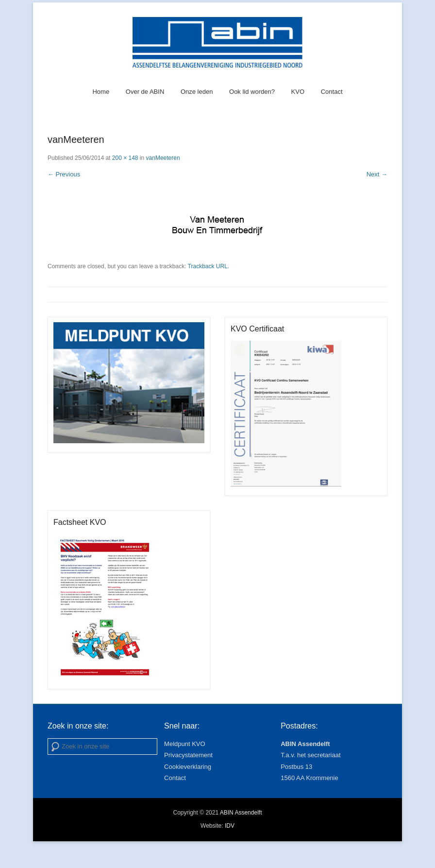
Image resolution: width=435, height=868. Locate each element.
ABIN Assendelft (241, 813)
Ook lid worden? (252, 92)
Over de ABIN (145, 92)
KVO (298, 92)
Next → (377, 174)
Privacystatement (188, 755)
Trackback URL (208, 266)
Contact (332, 92)
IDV (230, 826)
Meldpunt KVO (185, 744)
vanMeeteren (163, 158)
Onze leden (197, 92)
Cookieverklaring (188, 767)
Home (101, 92)
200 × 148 (125, 158)
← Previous (64, 174)
